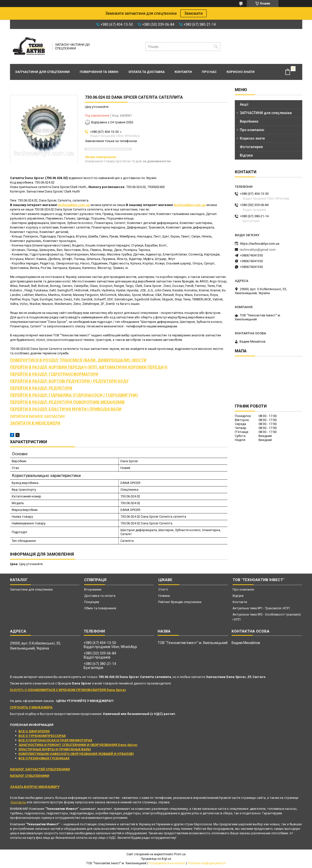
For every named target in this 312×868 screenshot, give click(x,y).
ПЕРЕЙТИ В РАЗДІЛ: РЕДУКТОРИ (41, 388)
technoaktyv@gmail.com (258, 250)
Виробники (249, 121)
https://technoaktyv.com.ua (260, 244)
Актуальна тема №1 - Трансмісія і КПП (261, 608)
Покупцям (92, 602)
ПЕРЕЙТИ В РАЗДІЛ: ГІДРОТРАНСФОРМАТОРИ (54, 374)
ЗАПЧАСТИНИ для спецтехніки (266, 113)
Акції (244, 104)
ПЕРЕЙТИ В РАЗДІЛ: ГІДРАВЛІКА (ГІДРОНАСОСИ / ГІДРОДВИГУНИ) (74, 395)
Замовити (193, 13)
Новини (164, 596)
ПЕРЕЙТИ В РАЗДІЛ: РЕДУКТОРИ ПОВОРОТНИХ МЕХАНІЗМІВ (67, 402)
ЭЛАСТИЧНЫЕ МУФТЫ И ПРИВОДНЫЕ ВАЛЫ (55, 749)
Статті (163, 589)
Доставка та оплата (100, 596)
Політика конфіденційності (207, 863)
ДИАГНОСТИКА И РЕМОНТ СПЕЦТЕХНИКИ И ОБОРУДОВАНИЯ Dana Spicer (78, 745)
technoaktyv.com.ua (74, 205)
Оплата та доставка (147, 72)
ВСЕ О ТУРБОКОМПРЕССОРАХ (42, 736)
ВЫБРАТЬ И (68, 690)
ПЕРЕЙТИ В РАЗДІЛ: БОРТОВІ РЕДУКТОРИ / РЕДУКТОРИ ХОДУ (69, 381)
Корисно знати (241, 72)
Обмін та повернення (100, 608)
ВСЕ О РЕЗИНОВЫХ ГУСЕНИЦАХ (44, 758)
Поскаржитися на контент (167, 863)
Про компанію (252, 130)
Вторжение (93, 589)
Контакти (183, 72)
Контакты (18, 802)
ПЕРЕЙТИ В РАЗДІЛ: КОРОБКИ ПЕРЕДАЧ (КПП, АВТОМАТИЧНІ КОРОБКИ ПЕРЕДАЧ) (89, 367)
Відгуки (246, 155)
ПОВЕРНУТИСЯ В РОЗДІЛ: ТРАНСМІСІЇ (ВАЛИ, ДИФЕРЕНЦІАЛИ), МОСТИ (78, 360)
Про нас (209, 72)
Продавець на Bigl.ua (156, 859)
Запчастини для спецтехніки (42, 72)
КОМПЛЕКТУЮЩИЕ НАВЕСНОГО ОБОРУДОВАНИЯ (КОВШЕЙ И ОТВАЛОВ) (76, 754)
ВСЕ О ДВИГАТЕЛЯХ (34, 731)
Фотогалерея (251, 147)
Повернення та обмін (99, 72)
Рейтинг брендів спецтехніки (180, 602)
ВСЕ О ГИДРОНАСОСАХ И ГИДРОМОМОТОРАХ (55, 740)
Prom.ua (180, 854)
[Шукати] (216, 47)
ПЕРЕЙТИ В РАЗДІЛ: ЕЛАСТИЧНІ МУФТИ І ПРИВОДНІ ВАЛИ (66, 409)
